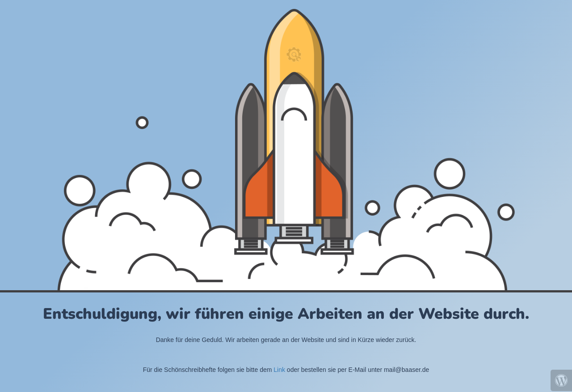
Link (279, 370)
